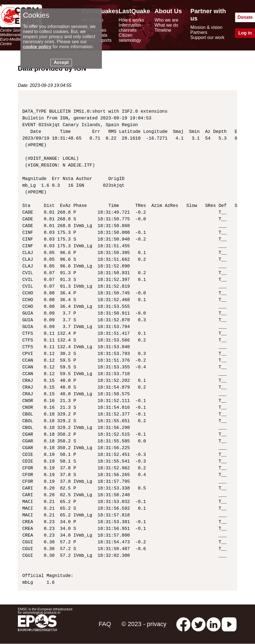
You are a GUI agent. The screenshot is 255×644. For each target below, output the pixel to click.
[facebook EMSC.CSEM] (183, 624)
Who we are (166, 20)
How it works (131, 20)
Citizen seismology (130, 38)
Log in (245, 33)
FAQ (105, 624)
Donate (245, 17)
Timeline (163, 30)
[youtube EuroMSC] (229, 624)
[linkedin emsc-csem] (214, 624)
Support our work (207, 37)
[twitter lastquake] (198, 624)
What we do (166, 25)
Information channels (130, 28)
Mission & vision (206, 27)
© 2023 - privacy (144, 624)
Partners (199, 32)
